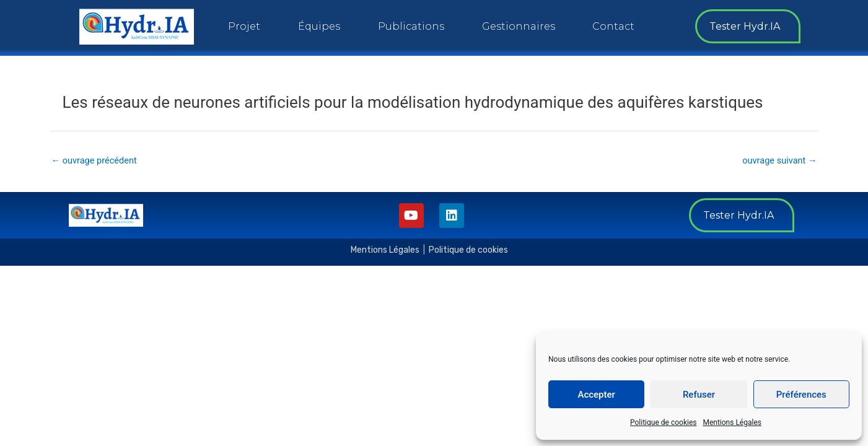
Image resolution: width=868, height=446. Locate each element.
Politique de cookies (663, 422)
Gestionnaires (519, 26)
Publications (411, 26)
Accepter (596, 395)
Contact (613, 26)
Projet (244, 26)
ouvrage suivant (778, 160)
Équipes (319, 26)
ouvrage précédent (96, 160)
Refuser (699, 395)
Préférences (801, 395)
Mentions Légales (732, 422)
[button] (748, 27)
